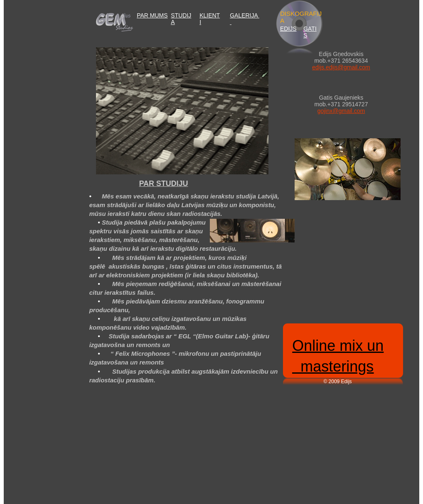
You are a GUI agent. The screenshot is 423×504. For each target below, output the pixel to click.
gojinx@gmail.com (341, 111)
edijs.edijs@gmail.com (341, 67)
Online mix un (338, 346)
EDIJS (288, 29)
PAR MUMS (152, 15)
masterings (333, 366)
